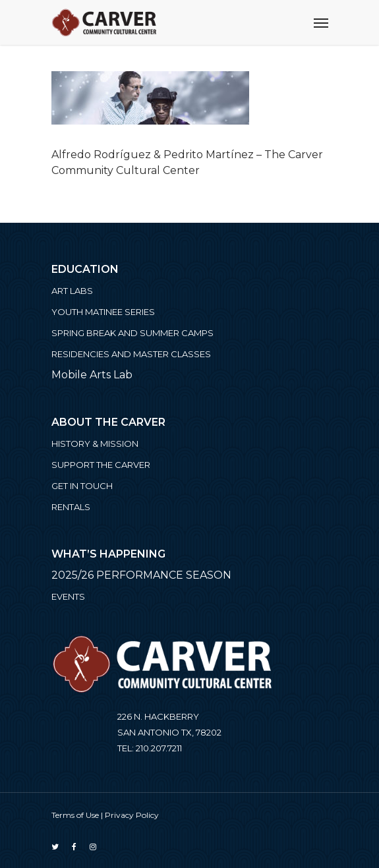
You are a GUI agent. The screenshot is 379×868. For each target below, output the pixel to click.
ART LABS (72, 291)
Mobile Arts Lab (92, 375)
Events (68, 596)
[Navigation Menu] (321, 22)
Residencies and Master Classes (131, 354)
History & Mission (95, 444)
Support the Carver (101, 465)
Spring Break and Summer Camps (132, 333)
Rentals (71, 507)
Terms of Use (75, 815)
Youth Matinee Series (103, 312)
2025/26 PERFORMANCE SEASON (141, 575)
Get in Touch (82, 486)
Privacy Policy (132, 815)
